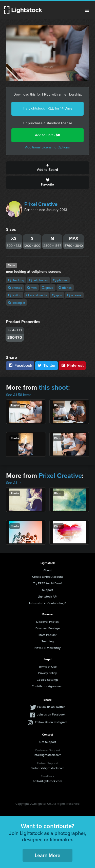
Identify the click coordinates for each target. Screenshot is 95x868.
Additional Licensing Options (48, 147)
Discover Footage (48, 628)
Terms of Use (48, 667)
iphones (60, 280)
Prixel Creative (41, 204)
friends (65, 288)
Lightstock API (48, 596)
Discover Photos (48, 622)
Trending (48, 641)
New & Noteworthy (48, 648)
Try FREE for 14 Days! (48, 583)
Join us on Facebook (51, 714)
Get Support (48, 742)
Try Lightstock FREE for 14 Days (48, 108)
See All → (14, 483)
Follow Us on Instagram (51, 722)
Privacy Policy (48, 673)
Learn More (48, 855)
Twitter (47, 365)
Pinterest (72, 365)
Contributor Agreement (48, 686)
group (48, 288)
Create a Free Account (48, 577)
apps (57, 295)
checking (16, 280)
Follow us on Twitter (51, 707)
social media (37, 295)
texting (15, 295)
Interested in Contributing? (48, 603)
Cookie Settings (48, 680)
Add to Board (48, 168)
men (32, 288)
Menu (87, 10)
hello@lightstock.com (48, 781)
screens (74, 295)
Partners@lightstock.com (48, 768)
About (48, 570)
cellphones (39, 280)
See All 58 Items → (21, 395)
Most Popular (48, 635)
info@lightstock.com (48, 755)
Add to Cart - (48, 135)
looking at (17, 303)
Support (48, 590)
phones (15, 288)
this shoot (53, 387)
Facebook (20, 365)
